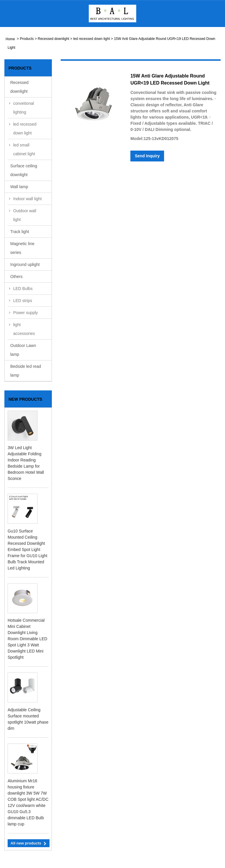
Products (27, 39)
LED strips (23, 301)
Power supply (25, 313)
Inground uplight (25, 264)
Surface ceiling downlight (24, 170)
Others (16, 277)
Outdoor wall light (25, 215)
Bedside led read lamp (26, 371)
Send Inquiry (147, 156)
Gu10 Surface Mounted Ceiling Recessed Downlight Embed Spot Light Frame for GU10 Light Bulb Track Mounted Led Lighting (27, 550)
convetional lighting (24, 108)
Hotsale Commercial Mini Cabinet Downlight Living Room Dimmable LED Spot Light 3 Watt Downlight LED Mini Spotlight (27, 639)
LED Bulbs (23, 289)
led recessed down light (92, 39)
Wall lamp (19, 187)
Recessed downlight (53, 39)
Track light (20, 232)
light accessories (24, 329)
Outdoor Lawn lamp (23, 350)
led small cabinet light (24, 149)
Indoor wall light (27, 199)
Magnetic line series (22, 248)
